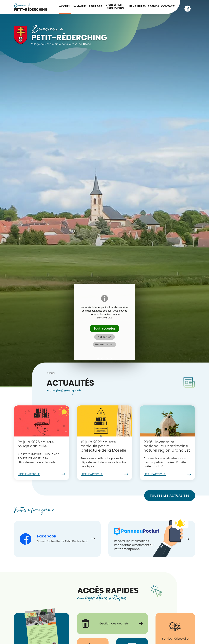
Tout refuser (104, 337)
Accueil (65, 7)
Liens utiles (137, 7)
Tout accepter (104, 328)
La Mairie (79, 7)
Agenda (153, 7)
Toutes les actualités (170, 496)
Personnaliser (104, 344)
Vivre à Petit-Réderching (115, 6)
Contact (168, 7)
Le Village (95, 7)
